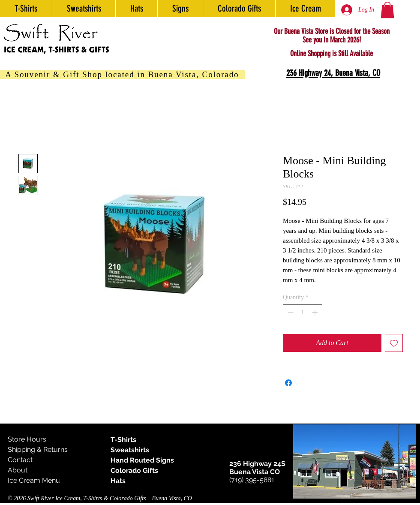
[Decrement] (289, 312)
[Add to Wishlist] (394, 343)
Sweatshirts (130, 450)
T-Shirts (123, 440)
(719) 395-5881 (252, 480)
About (18, 470)
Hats (118, 481)
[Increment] (316, 312)
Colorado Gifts (134, 470)
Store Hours (27, 439)
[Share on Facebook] (288, 383)
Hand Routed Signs (142, 460)
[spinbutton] (303, 312)
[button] (387, 10)
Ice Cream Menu (34, 480)
